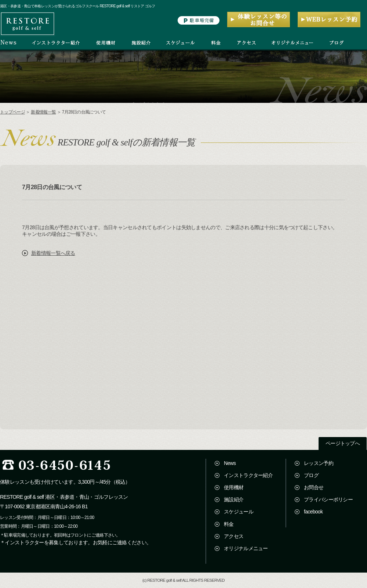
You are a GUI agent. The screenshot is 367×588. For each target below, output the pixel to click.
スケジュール (239, 512)
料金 (229, 524)
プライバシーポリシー (328, 499)
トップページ (12, 112)
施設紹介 (234, 499)
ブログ (311, 475)
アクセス (234, 536)
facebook (313, 512)
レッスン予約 (319, 463)
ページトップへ (343, 443)
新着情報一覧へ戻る (53, 253)
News (230, 463)
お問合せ (314, 487)
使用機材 (234, 487)
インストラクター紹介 (248, 475)
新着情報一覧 (43, 112)
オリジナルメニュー (246, 548)
